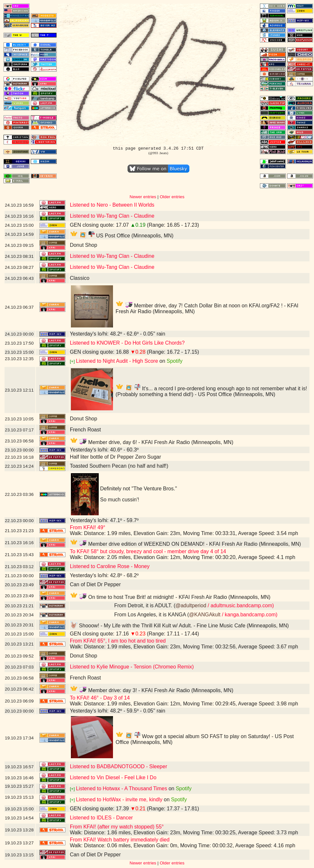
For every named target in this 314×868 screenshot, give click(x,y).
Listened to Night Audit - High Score (117, 361)
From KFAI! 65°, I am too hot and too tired (118, 641)
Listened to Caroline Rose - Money (110, 566)
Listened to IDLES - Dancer (101, 818)
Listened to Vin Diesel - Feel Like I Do (113, 777)
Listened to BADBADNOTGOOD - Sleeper (119, 766)
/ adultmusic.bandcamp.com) (240, 605)
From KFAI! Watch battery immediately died (120, 840)
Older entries (172, 197)
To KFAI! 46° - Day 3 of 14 (100, 698)
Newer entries (143, 197)
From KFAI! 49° (88, 527)
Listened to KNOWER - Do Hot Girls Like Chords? (127, 343)
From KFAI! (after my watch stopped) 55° (117, 827)
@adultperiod (191, 605)
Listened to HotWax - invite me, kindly (119, 799)
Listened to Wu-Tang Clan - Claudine (112, 216)
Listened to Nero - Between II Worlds (112, 205)
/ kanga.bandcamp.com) (249, 615)
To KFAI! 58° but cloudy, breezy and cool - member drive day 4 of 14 (148, 551)
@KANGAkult (205, 615)
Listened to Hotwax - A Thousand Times (122, 788)
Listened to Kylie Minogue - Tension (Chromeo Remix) (132, 667)
